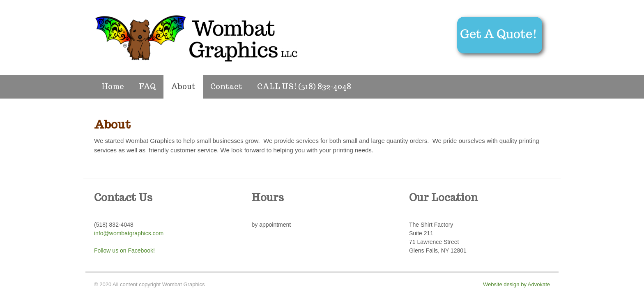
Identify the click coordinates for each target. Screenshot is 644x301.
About (183, 86)
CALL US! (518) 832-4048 (304, 86)
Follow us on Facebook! (124, 250)
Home (113, 86)
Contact (226, 86)
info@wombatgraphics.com (129, 233)
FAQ (147, 86)
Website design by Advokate (516, 284)
